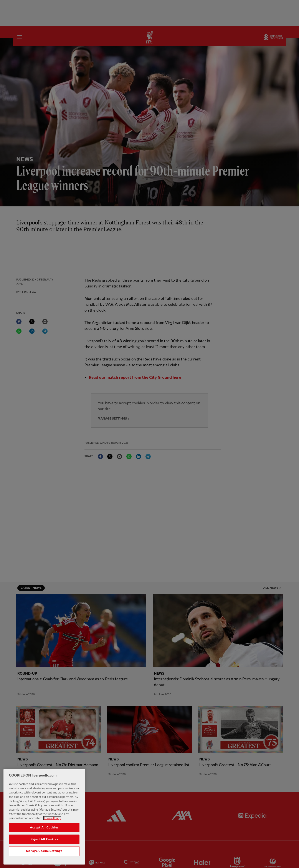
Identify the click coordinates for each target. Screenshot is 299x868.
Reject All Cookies (44, 841)
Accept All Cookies (44, 830)
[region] (44, 819)
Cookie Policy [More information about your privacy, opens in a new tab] (52, 820)
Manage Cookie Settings (44, 853)
